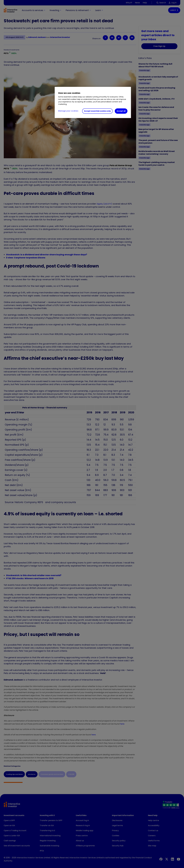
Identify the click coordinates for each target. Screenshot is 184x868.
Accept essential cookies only (97, 111)
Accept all (121, 111)
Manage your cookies (68, 111)
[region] (93, 102)
